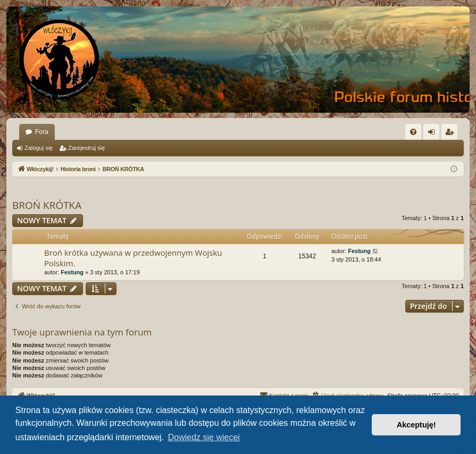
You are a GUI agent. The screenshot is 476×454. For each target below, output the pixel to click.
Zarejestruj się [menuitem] (452, 134)
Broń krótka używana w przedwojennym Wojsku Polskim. (133, 258)
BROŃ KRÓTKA (47, 205)
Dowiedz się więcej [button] (204, 437)
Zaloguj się (39, 148)
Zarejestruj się (86, 148)
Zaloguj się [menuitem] (434, 134)
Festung (72, 272)
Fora (42, 132)
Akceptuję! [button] (416, 425)
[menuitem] (413, 132)
